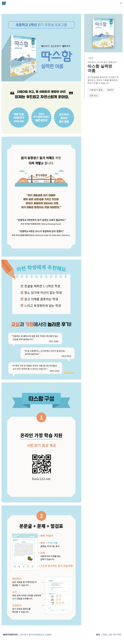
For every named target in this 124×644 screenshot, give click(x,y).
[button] (121, 3)
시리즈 (91, 58)
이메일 (104, 635)
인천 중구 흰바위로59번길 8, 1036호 (36, 635)
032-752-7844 (115, 635)
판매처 (110, 90)
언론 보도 (94, 96)
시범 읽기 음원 (96, 90)
